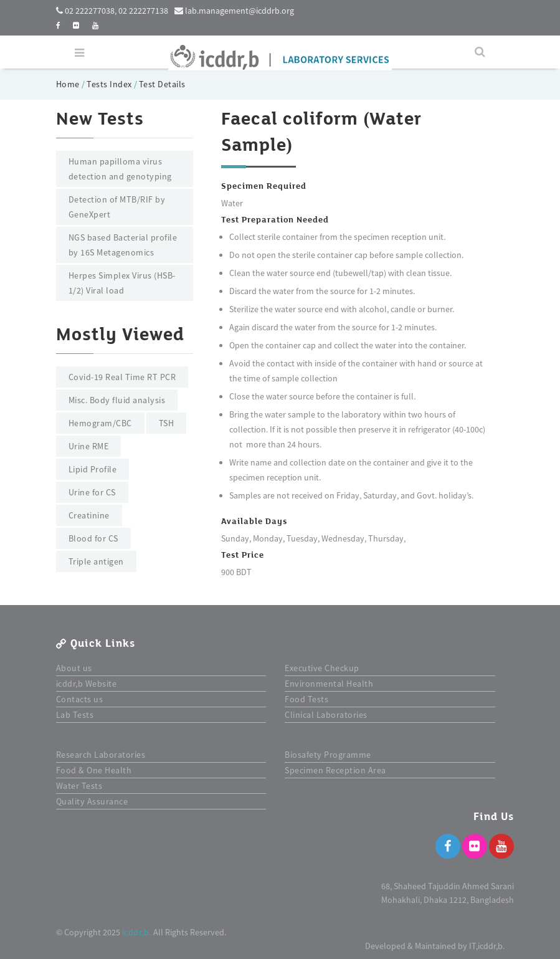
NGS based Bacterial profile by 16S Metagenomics (123, 245)
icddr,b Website (87, 684)
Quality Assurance (92, 801)
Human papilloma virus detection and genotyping (120, 169)
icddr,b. (137, 932)
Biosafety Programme (328, 755)
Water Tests (79, 786)
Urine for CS (92, 492)
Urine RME (89, 446)
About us (74, 668)
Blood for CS (93, 538)
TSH (167, 423)
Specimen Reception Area (335, 770)
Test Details (162, 84)
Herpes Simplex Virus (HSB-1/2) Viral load (122, 283)
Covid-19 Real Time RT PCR (122, 377)
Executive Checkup (322, 668)
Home (69, 84)
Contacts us (80, 699)
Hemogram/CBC (100, 423)
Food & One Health (94, 770)
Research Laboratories (101, 755)
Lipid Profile (93, 469)
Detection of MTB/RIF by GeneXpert (117, 207)
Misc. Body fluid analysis (117, 400)
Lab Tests (75, 715)
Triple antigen (96, 561)
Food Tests (306, 699)
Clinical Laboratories (326, 715)
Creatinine (89, 515)
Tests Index (109, 84)
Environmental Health (329, 684)
